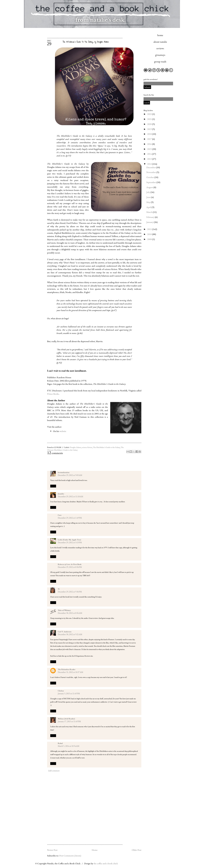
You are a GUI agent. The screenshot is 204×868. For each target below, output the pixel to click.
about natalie (160, 42)
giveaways (160, 55)
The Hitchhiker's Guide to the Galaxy (106, 447)
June (149, 197)
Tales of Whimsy (64, 610)
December (151, 167)
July (148, 192)
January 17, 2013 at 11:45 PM (69, 721)
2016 (150, 144)
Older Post (137, 850)
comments (55, 453)
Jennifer (61, 494)
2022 (150, 114)
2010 (150, 234)
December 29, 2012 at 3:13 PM (70, 542)
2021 (150, 119)
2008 (150, 239)
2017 (150, 139)
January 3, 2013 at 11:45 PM (69, 694)
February (151, 217)
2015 (150, 149)
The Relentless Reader (67, 669)
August (150, 187)
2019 (150, 129)
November (151, 172)
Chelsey (61, 691)
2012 (150, 164)
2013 (150, 159)
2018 (150, 134)
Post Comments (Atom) (70, 856)
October (150, 177)
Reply (53, 486)
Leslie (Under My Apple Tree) (69, 540)
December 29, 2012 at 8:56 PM (70, 567)
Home (95, 850)
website (63, 431)
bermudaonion (64, 472)
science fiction (87, 447)
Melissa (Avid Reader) (66, 719)
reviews (160, 48)
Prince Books (53, 394)
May (149, 202)
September (151, 182)
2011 (150, 229)
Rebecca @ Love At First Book (70, 564)
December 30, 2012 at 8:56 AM (70, 613)
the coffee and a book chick (106, 863)
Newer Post (52, 850)
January (150, 222)
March (150, 212)
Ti (59, 589)
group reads (160, 62)
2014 (150, 154)
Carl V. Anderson (65, 632)
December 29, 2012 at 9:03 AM (70, 475)
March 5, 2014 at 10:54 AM (69, 746)
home (160, 35)
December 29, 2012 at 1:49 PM (70, 518)
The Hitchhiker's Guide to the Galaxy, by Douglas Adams (86, 42)
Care (60, 515)
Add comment (54, 771)
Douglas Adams (75, 447)
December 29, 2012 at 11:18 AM (70, 497)
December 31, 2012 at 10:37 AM (70, 672)
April (149, 207)
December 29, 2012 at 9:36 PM (70, 592)
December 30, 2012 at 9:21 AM (70, 634)
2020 (150, 124)
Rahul (60, 743)
